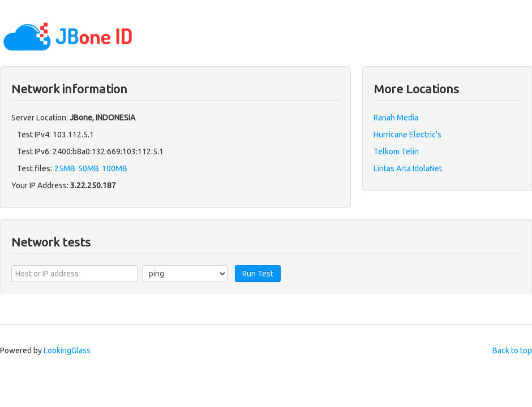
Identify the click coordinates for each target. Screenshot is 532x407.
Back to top (512, 350)
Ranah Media (396, 118)
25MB (65, 168)
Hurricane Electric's (407, 135)
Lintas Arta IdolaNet (408, 168)
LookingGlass (67, 350)
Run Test (258, 274)
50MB (89, 168)
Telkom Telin (396, 151)
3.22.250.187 (93, 185)
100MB (115, 168)
